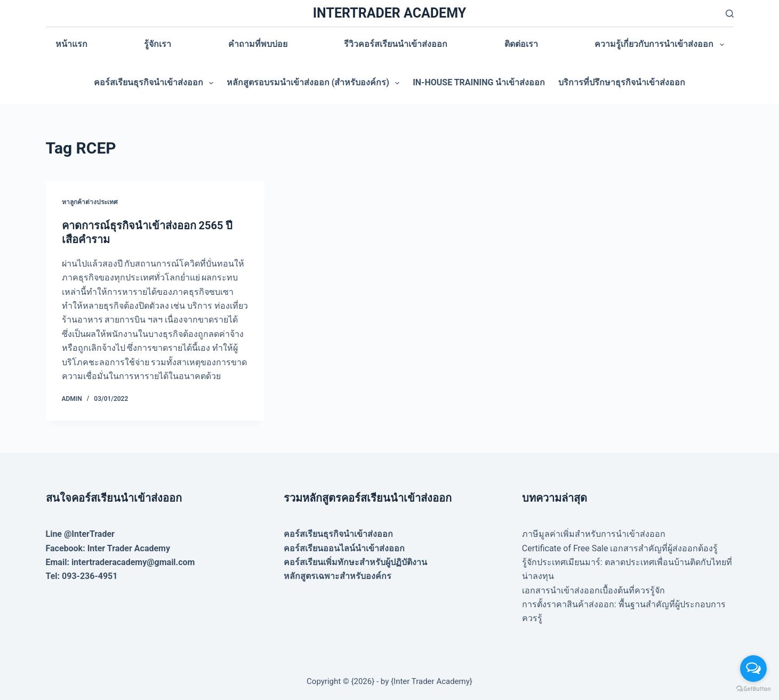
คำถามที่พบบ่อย (258, 44)
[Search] (730, 14)
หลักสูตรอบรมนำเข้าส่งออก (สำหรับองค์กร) (315, 83)
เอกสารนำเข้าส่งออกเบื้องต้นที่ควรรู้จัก (593, 590)
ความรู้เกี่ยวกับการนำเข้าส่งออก (661, 45)
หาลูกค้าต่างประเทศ (90, 202)
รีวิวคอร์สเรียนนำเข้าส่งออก (396, 44)
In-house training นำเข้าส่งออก (479, 82)
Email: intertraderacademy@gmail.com (121, 562)
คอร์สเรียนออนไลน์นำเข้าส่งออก (344, 548)
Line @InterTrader (80, 534)
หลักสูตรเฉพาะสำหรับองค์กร (338, 576)
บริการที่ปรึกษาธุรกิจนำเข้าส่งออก (622, 82)
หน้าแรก (71, 44)
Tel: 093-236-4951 (82, 576)
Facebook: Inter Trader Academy (108, 548)
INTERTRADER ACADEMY (389, 13)
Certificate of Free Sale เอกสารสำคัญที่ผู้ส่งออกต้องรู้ (620, 548)
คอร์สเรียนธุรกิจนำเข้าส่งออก (156, 83)
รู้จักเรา (158, 44)
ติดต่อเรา (521, 44)
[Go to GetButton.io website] (753, 689)
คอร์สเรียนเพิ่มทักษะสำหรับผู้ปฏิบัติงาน (355, 562)
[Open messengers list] (753, 669)
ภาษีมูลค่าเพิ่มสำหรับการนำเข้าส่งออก (594, 534)
